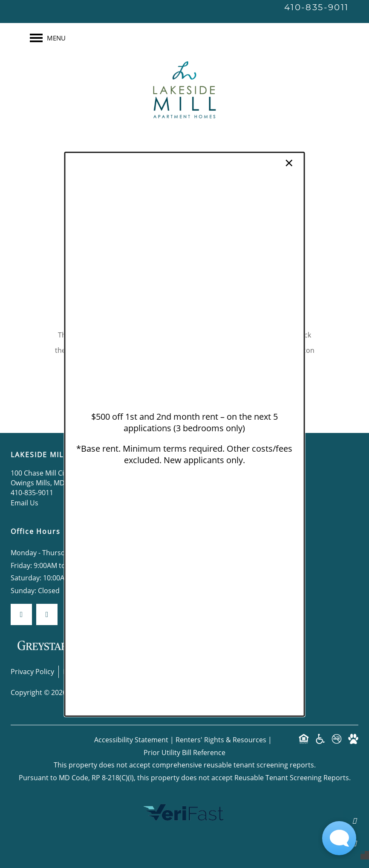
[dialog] (185, 434)
